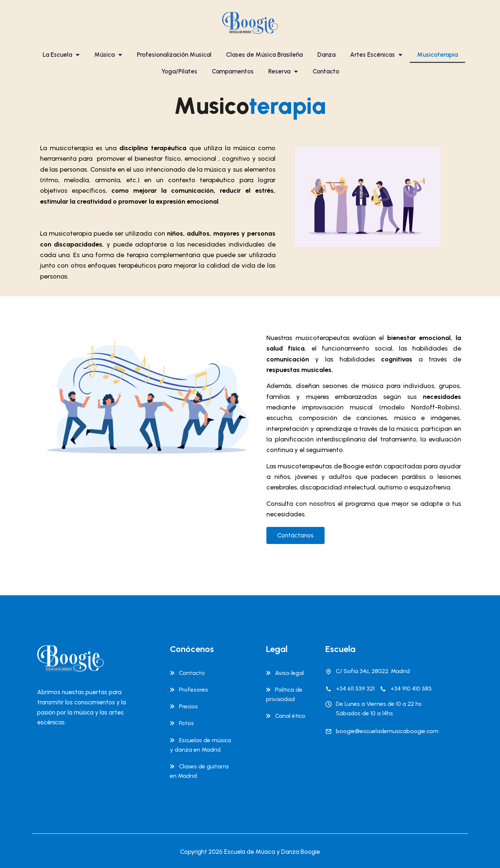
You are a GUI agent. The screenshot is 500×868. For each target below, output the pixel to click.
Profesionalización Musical (174, 55)
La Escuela (61, 55)
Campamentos (233, 71)
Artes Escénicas (376, 55)
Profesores (194, 690)
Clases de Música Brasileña (264, 55)
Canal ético (290, 716)
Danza (326, 55)
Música (108, 55)
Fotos (186, 723)
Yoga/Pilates (179, 71)
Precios (189, 706)
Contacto (326, 71)
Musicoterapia (437, 55)
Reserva (283, 71)
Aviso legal (289, 673)
